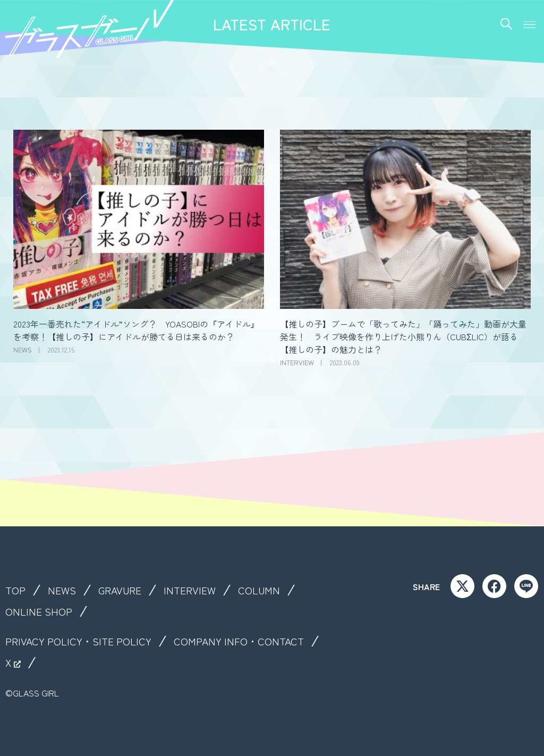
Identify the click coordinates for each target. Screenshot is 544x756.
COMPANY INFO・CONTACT (242, 641)
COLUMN (262, 590)
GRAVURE (121, 590)
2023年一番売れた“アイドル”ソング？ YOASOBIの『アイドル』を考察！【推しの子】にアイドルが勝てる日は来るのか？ (136, 330)
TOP (16, 590)
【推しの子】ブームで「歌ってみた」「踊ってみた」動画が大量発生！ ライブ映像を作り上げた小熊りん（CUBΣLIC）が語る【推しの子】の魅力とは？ (403, 337)
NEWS (62, 590)
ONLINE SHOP (39, 611)
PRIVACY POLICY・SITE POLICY (80, 641)
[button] (529, 23)
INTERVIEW (193, 590)
